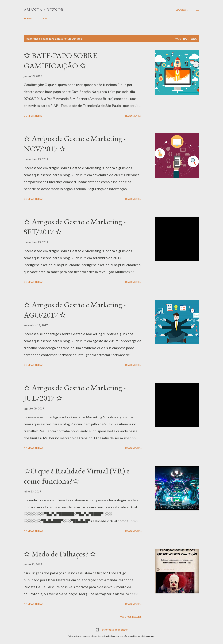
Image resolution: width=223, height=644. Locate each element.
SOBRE (28, 18)
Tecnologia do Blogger (111, 630)
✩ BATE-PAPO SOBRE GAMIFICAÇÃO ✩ (60, 61)
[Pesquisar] (181, 10)
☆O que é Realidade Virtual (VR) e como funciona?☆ (77, 476)
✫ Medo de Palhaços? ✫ (60, 554)
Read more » (133, 116)
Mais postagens (131, 617)
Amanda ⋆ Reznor (44, 10)
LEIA (44, 18)
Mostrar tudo (186, 39)
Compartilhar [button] (34, 116)
